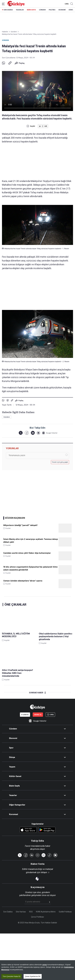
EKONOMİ (62, 10)
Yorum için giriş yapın (60, 462)
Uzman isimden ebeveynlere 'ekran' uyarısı (23, 581)
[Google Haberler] (50, 433)
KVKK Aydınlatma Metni (46, 912)
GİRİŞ (66, 4)
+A (46, 126)
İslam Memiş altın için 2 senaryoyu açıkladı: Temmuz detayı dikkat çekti (31, 541)
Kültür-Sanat (15, 776)
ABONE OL (38, 715)
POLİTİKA (52, 10)
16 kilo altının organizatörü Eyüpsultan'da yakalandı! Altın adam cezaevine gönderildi (30, 568)
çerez (45, 966)
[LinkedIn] (33, 433)
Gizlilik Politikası (65, 912)
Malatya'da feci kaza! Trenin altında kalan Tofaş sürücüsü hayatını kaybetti (29, 34)
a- (40, 126)
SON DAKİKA (8, 10)
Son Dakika (8, 912)
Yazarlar (13, 795)
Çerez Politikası (37, 917)
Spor (11, 748)
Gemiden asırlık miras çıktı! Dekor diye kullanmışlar (27, 553)
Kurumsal (14, 814)
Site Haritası (21, 912)
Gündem (5, 40)
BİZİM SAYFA (31, 10)
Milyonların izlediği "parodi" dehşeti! (20, 525)
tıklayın (44, 872)
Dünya (12, 757)
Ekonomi (13, 738)
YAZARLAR (20, 10)
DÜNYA (71, 10)
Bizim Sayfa (14, 786)
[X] (21, 433)
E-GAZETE (25, 715)
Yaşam (12, 767)
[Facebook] (27, 433)
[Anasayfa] (37, 707)
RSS (31, 912)
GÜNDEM (42, 10)
